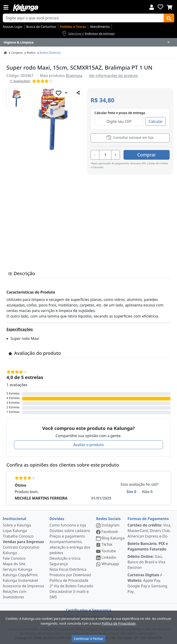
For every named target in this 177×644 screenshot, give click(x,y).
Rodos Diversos (50, 53)
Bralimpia (74, 76)
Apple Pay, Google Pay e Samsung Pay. (147, 583)
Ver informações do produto (113, 76)
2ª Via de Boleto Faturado (71, 586)
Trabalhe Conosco (18, 536)
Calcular (156, 121)
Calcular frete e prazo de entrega (120, 113)
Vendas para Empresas (23, 542)
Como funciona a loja (68, 525)
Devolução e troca (65, 558)
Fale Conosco (14, 558)
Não (147, 492)
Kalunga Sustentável (20, 580)
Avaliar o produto (89, 445)
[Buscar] (169, 18)
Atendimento (100, 27)
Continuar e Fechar (88, 639)
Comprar (147, 155)
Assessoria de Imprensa (23, 586)
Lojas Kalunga (15, 531)
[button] (16, 98)
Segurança (59, 564)
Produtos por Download (70, 575)
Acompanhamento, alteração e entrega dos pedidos (70, 547)
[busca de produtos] (83, 18)
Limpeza (17, 53)
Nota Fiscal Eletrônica (68, 569)
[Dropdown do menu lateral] (88, 42)
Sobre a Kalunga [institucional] (17, 525)
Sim (131, 492)
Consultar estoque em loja (130, 137)
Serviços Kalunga (17, 569)
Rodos (31, 53)
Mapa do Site (14, 564)
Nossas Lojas (13, 27)
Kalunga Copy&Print (20, 575)
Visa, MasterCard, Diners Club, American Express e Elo (149, 531)
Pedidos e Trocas (73, 27)
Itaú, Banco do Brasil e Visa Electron (146, 562)
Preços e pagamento (67, 536)
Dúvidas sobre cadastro (70, 531)
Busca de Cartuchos (41, 27)
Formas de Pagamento (148, 519)
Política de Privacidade (69, 580)
